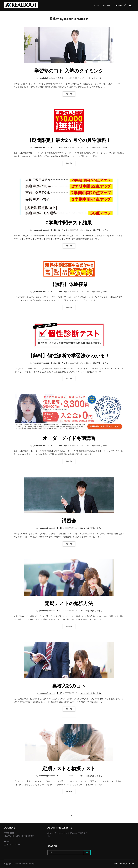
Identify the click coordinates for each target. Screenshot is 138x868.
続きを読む (71, 94)
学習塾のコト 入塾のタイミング (69, 71)
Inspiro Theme (119, 864)
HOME (96, 5)
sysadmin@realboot (47, 78)
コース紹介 (63, 147)
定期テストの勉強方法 (69, 603)
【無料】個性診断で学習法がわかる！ (69, 356)
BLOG (60, 78)
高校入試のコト (69, 686)
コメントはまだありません (90, 78)
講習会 (69, 521)
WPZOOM (130, 864)
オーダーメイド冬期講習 (69, 438)
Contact (119, 5)
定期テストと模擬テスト (69, 769)
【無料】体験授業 (69, 284)
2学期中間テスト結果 (69, 223)
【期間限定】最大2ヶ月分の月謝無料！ (69, 140)
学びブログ (107, 5)
